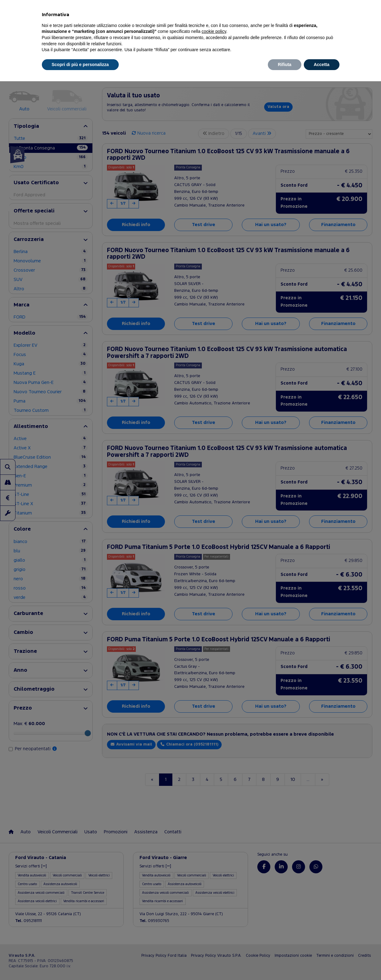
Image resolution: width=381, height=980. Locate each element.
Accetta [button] (322, 65)
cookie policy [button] (214, 31)
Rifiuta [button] (285, 65)
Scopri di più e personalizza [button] (80, 65)
